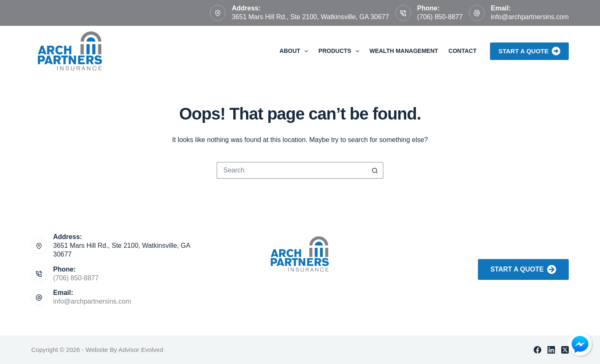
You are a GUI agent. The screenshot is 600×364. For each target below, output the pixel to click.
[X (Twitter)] (565, 350)
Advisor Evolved (141, 350)
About (296, 51)
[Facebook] (537, 350)
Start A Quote (523, 269)
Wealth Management (404, 51)
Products (340, 51)
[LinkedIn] (551, 350)
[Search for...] (292, 170)
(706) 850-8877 (440, 17)
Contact (462, 51)
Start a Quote (529, 51)
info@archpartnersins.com (530, 17)
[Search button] (375, 170)
